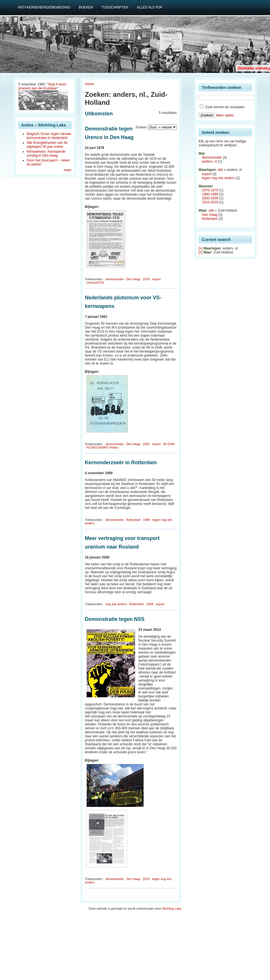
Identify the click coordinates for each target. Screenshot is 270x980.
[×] (201, 248)
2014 (146, 879)
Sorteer (141, 127)
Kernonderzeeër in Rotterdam (121, 463)
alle (220, 170)
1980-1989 (210, 194)
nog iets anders (116, 604)
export (156, 279)
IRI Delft (169, 444)
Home (90, 84)
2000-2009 (210, 198)
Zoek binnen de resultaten (222, 107)
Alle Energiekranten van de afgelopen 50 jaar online (47, 145)
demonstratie (115, 279)
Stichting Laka (172, 909)
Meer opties (225, 115)
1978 (146, 279)
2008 (150, 604)
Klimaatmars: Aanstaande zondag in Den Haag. (46, 154)
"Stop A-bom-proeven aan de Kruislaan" (43, 86)
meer (67, 170)
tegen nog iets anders (218, 178)
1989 (147, 520)
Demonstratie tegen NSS (115, 619)
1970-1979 (210, 190)
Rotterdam (133, 520)
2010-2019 (210, 202)
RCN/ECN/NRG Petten (102, 447)
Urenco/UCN (95, 283)
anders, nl (210, 161)
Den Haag (133, 279)
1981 (146, 444)
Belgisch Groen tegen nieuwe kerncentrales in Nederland (49, 136)
